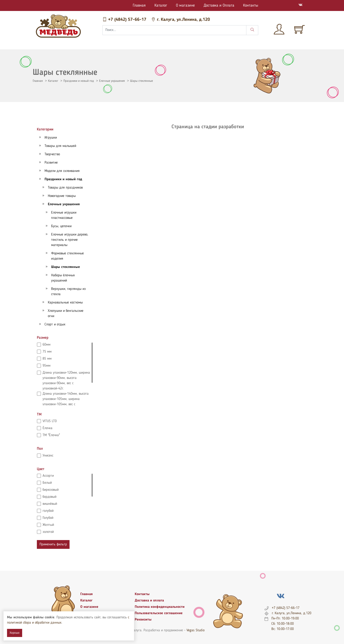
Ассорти (48, 476)
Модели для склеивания (62, 171)
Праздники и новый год (79, 81)
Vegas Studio (195, 630)
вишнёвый (50, 504)
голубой (48, 511)
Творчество (52, 154)
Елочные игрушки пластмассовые (64, 215)
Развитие (51, 163)
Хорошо (15, 633)
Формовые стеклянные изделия (67, 256)
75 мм (47, 352)
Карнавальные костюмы (65, 303)
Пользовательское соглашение (159, 613)
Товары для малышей (60, 146)
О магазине (185, 5)
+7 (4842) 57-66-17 (125, 20)
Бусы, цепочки (61, 226)
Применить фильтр (53, 544)
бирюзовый (51, 490)
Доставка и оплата (149, 601)
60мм (47, 345)
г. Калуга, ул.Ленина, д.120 (181, 20)
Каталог (161, 5)
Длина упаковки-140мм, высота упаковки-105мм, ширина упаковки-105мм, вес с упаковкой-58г (66, 394)
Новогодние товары (62, 196)
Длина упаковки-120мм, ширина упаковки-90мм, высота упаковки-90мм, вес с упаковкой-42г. (66, 373)
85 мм (47, 359)
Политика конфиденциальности (160, 607)
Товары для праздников (65, 188)
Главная (139, 5)
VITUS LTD (50, 421)
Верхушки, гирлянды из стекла (68, 292)
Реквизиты (143, 620)
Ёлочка (47, 428)
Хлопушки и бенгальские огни (66, 314)
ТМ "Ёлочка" (51, 435)
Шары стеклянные (142, 81)
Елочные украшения (112, 81)
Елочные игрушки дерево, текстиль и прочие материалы (70, 240)
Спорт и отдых (55, 325)
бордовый (49, 497)
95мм (47, 366)
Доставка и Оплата (219, 5)
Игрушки (51, 138)
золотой (48, 532)
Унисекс (48, 456)
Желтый (48, 525)
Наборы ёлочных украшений (63, 278)
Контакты (251, 5)
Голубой (48, 518)
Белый (47, 483)
